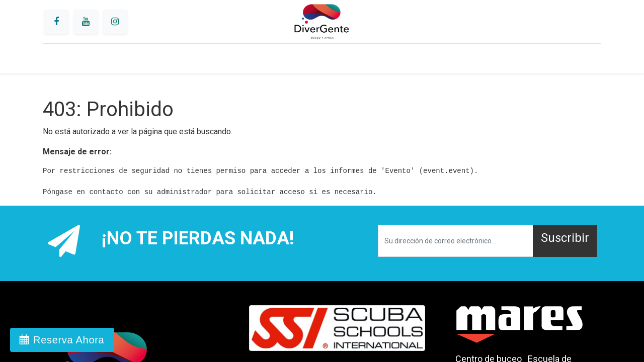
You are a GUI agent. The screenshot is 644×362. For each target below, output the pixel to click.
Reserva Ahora (69, 340)
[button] (565, 241)
